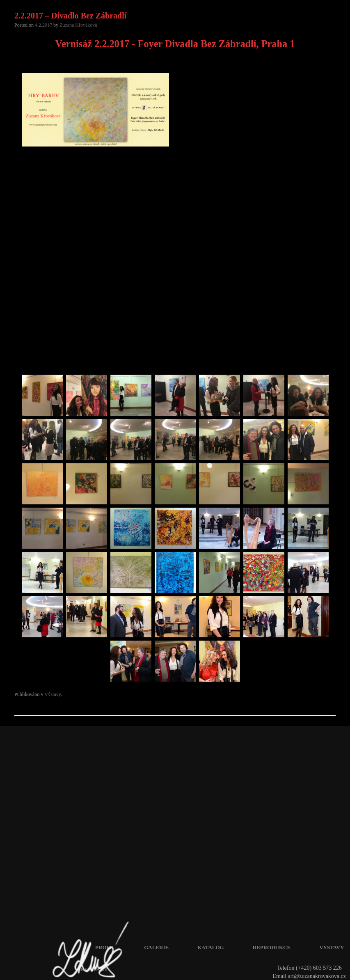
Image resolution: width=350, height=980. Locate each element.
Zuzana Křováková (78, 25)
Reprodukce (272, 947)
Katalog (211, 947)
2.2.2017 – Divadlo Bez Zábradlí (70, 16)
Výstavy (53, 694)
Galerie (156, 947)
